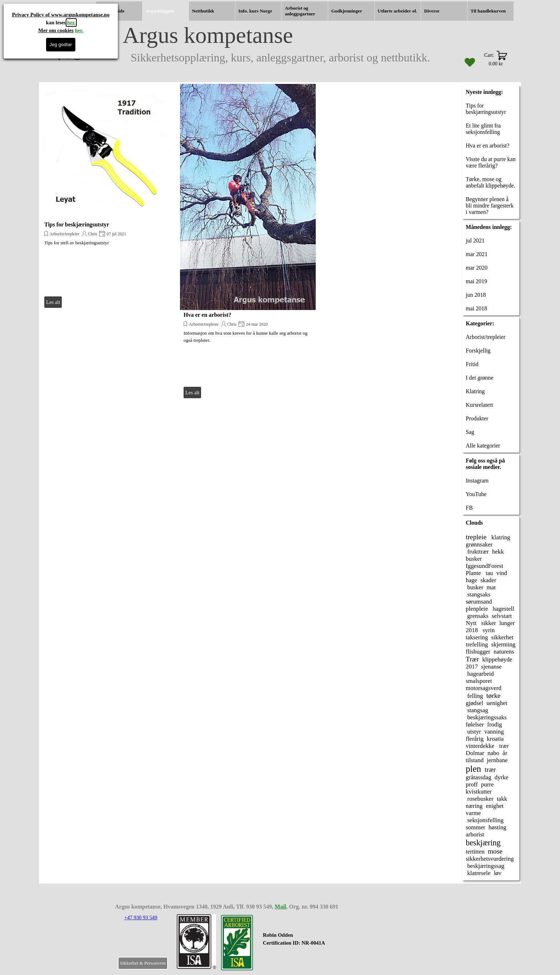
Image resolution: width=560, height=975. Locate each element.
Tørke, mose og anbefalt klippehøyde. (491, 182)
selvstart (502, 616)
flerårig (475, 739)
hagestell (503, 609)
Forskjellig (478, 351)
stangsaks (478, 594)
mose (495, 851)
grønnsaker (479, 544)
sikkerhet (502, 637)
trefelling (477, 644)
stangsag (477, 710)
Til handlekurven (488, 11)
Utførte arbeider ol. (397, 11)
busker (474, 559)
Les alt (53, 302)
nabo (493, 753)
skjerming (503, 644)
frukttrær (477, 552)
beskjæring (483, 843)
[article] (109, 197)
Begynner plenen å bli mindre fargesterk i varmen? (490, 206)
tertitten (475, 852)
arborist (475, 834)
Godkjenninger (347, 11)
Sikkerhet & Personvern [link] (143, 963)
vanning (494, 732)
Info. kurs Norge (255, 11)
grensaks (477, 616)
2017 (472, 667)
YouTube (476, 494)
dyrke (502, 777)
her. (71, 22)
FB (469, 508)
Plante (473, 573)
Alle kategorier (483, 446)
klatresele (478, 873)
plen (473, 769)
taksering (477, 637)
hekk (498, 552)
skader (488, 580)
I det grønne (479, 378)
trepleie (476, 537)
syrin (488, 630)
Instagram (477, 481)
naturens (504, 652)
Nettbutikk (203, 11)
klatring (500, 537)
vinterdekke (480, 746)
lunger (507, 623)
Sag (470, 432)
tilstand (475, 760)
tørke (494, 696)
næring (474, 806)
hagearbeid (480, 674)
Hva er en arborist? (207, 315)
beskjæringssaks (486, 717)
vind (502, 573)
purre (487, 784)
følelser (475, 724)
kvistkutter (479, 792)
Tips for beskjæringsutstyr (77, 224)
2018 (472, 630)
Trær (472, 659)
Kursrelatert (479, 405)
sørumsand (479, 602)
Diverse (432, 11)
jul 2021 (475, 241)
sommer (476, 827)
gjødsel (474, 703)
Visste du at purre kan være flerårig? (491, 162)
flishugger (478, 652)
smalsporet (479, 681)
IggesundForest (484, 566)
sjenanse (491, 667)
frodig (494, 724)
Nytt (471, 623)
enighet (495, 806)
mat (491, 587)
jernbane (497, 760)
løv (497, 873)
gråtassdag (479, 777)
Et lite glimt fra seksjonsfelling (483, 129)
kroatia (495, 739)
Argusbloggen (160, 11)
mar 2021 (477, 254)
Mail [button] (280, 907)
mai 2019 (476, 281)
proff (472, 784)
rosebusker (480, 799)
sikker (488, 623)
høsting (497, 827)
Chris (92, 234)
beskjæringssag (485, 866)
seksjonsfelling (485, 820)
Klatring (475, 391)
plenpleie (477, 609)
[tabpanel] (306, 943)
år (505, 753)
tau (489, 573)
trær (503, 746)
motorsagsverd (484, 688)
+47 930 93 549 (141, 917)
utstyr (473, 732)
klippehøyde (497, 659)
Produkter (477, 418)
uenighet (497, 703)
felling (474, 696)
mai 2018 (476, 308)
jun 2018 (476, 295)
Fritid (472, 364)
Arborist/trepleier (64, 234)
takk (502, 799)
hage (471, 580)
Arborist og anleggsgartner (300, 11)
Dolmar (475, 753)
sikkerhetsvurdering (490, 859)
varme (473, 813)
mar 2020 (477, 268)
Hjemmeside (112, 11)
